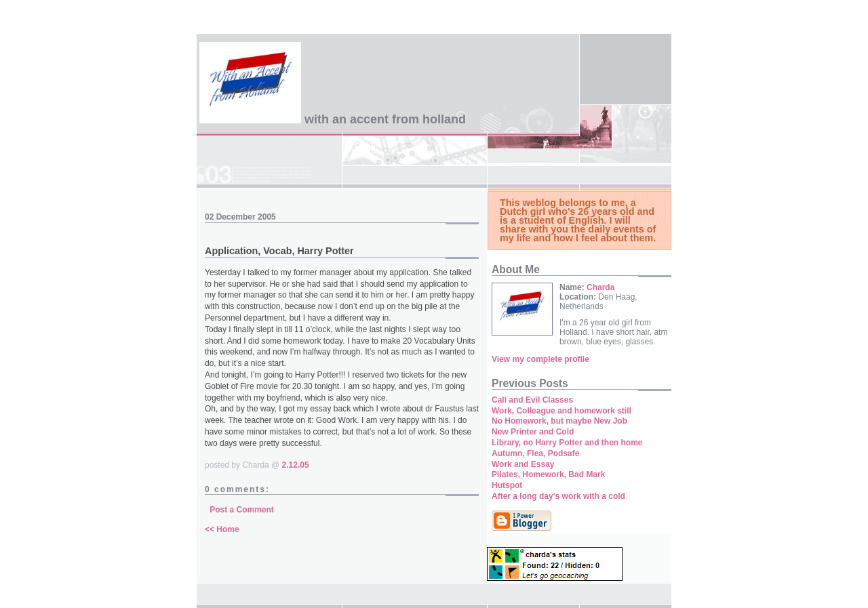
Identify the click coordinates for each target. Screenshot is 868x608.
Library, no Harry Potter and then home (567, 443)
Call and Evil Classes (532, 400)
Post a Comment (242, 510)
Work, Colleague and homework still (561, 411)
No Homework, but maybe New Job (559, 421)
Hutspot (507, 485)
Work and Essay (523, 464)
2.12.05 (296, 465)
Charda (600, 287)
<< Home (222, 529)
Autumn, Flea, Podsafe (535, 453)
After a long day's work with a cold (558, 496)
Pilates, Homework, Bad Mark (548, 474)
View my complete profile (540, 359)
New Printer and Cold (533, 432)
